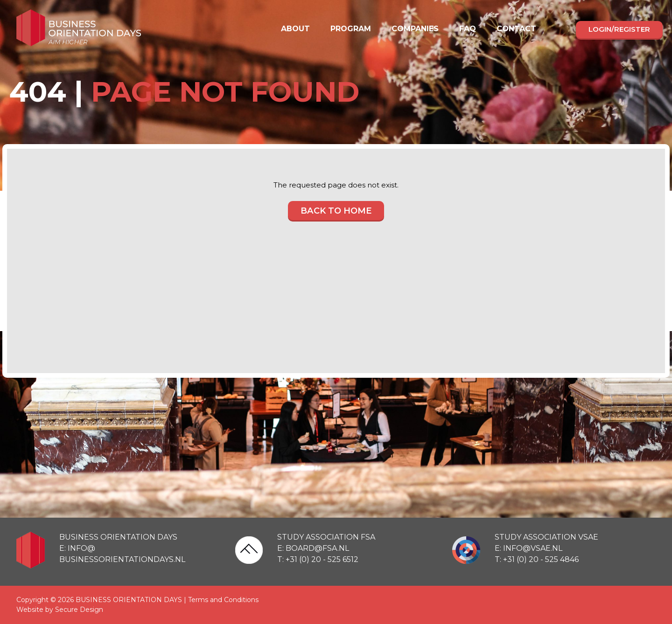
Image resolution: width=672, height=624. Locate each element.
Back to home (336, 211)
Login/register (619, 29)
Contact (516, 29)
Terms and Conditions (223, 600)
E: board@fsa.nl (313, 548)
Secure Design (79, 610)
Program (351, 29)
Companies (415, 29)
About (295, 29)
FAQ (468, 29)
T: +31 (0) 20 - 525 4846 (537, 559)
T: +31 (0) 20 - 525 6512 (318, 559)
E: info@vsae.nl (528, 548)
